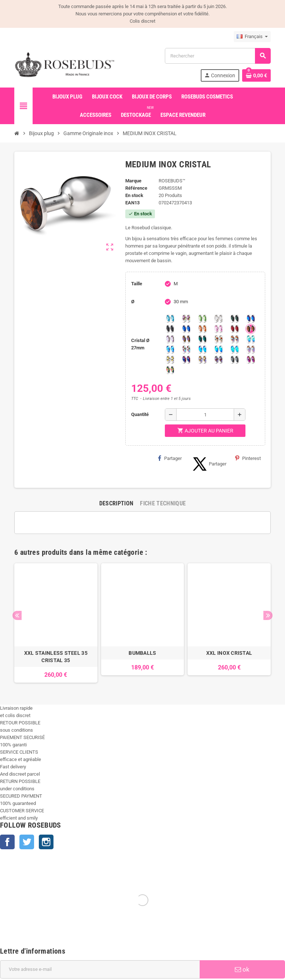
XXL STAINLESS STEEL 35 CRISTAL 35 (56, 657)
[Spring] (170, 339)
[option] (56, 623)
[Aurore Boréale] (186, 319)
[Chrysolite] (202, 319)
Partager (170, 458)
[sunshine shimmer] (218, 339)
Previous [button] (17, 615)
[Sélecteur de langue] (252, 37)
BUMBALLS (142, 653)
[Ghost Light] (218, 360)
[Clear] (218, 319)
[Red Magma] (234, 329)
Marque (133, 181)
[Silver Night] (234, 360)
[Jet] (170, 329)
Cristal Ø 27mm (140, 344)
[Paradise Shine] (202, 360)
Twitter (27, 842)
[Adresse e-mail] (100, 969)
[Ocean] (202, 339)
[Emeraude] (234, 319)
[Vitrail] (170, 370)
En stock (134, 195)
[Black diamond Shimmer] (202, 349)
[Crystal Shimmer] (170, 360)
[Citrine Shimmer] (234, 339)
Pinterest (248, 458)
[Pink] (218, 329)
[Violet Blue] (186, 360)
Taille (137, 284)
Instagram (46, 842)
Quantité (140, 414)
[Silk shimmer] (251, 349)
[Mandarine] (202, 329)
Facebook (7, 842)
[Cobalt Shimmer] (234, 349)
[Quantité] (205, 415)
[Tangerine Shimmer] (186, 349)
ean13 (132, 203)
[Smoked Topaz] (251, 329)
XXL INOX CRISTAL (229, 653)
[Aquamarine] (170, 319)
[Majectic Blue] (186, 329)
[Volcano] (186, 339)
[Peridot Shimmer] (218, 349)
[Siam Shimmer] (251, 339)
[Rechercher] (218, 56)
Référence (136, 188)
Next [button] (268, 615)
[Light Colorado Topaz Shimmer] (170, 349)
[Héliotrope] (251, 319)
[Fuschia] (251, 360)
